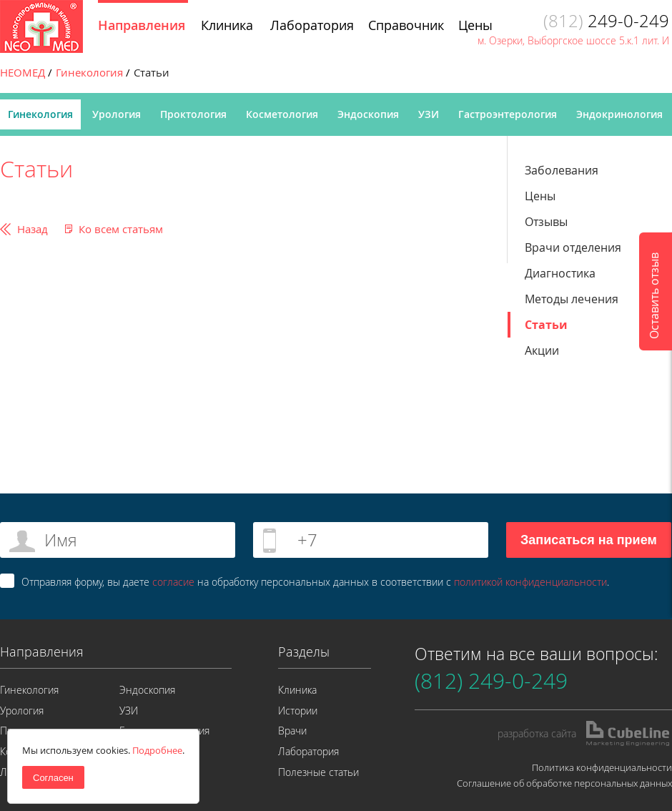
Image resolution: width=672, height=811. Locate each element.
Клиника (297, 690)
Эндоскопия (368, 114)
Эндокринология (619, 114)
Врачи (292, 731)
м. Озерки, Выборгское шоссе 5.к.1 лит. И (573, 40)
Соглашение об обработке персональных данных (564, 783)
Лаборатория (308, 751)
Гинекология (40, 114)
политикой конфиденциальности (530, 582)
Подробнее (157, 750)
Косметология (282, 114)
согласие (173, 582)
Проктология (193, 114)
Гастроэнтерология (508, 114)
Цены (540, 196)
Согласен (53, 778)
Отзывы (546, 222)
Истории (298, 711)
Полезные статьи (318, 772)
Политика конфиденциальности (602, 767)
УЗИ (429, 114)
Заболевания (562, 170)
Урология (117, 114)
